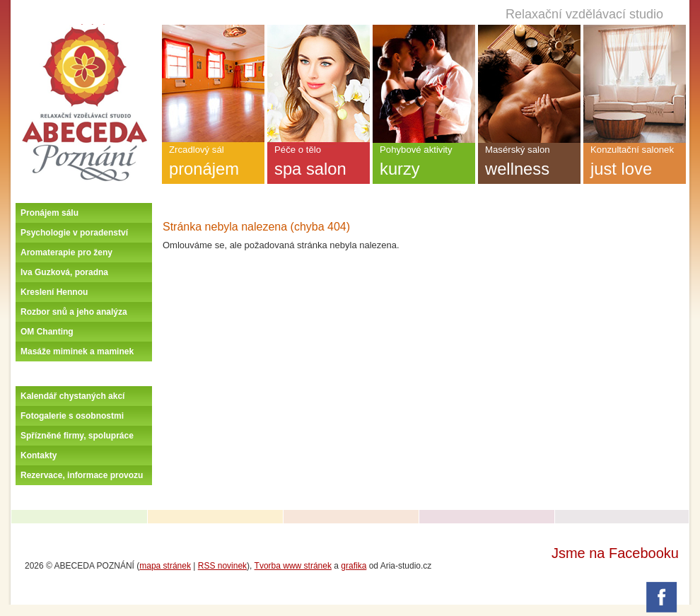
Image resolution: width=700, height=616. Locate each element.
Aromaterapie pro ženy (66, 252)
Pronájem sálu (49, 213)
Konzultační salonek (635, 164)
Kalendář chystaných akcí (72, 396)
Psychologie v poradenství (74, 233)
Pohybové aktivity (424, 164)
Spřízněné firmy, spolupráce (77, 436)
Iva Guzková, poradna (64, 272)
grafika (354, 566)
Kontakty (39, 455)
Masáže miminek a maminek (77, 351)
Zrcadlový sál (213, 164)
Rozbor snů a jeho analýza (74, 312)
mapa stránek (165, 566)
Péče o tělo (319, 164)
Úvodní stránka (84, 30)
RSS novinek (222, 566)
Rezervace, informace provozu (82, 475)
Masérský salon (529, 164)
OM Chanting (47, 332)
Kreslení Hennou (54, 292)
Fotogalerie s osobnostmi (72, 416)
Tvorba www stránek (293, 566)
